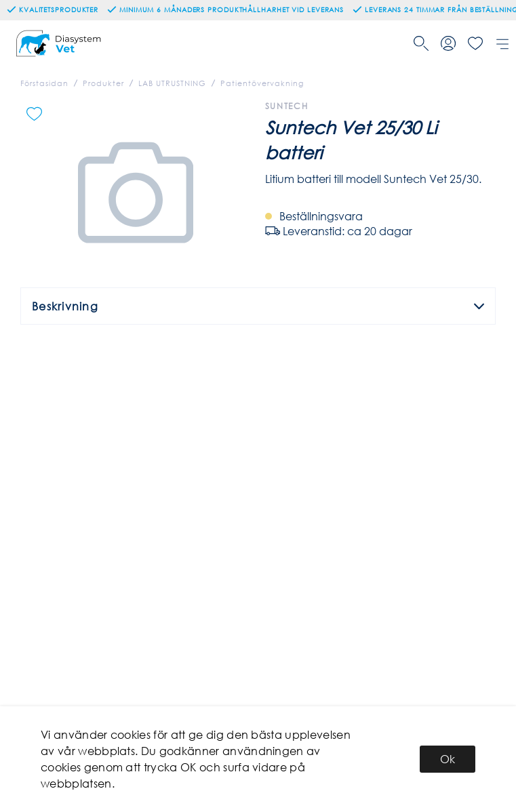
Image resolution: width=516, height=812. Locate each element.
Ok (448, 759)
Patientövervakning (262, 83)
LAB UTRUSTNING (172, 83)
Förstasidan (44, 83)
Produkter (103, 83)
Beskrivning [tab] (258, 306)
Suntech (287, 106)
